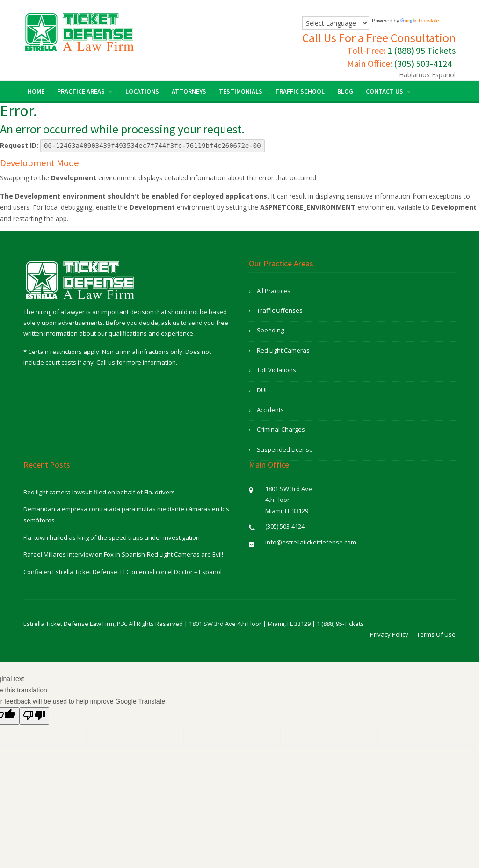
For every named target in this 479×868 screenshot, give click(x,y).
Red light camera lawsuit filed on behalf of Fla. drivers (99, 492)
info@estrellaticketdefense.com (311, 542)
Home (36, 91)
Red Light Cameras (283, 350)
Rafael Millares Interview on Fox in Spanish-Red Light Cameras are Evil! (123, 554)
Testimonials (241, 91)
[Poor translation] (34, 716)
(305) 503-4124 (423, 63)
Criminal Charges (281, 429)
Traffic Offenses (280, 310)
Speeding (270, 330)
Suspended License (285, 449)
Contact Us (385, 91)
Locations (142, 91)
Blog (345, 91)
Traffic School (300, 91)
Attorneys (189, 91)
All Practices (274, 291)
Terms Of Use (436, 634)
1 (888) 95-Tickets (340, 624)
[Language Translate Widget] (336, 23)
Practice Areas (81, 91)
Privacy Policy (389, 634)
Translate (420, 21)
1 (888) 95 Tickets (421, 50)
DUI (262, 390)
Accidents (270, 410)
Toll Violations (276, 370)
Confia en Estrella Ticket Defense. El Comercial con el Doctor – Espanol (123, 572)
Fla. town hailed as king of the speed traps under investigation (112, 537)
